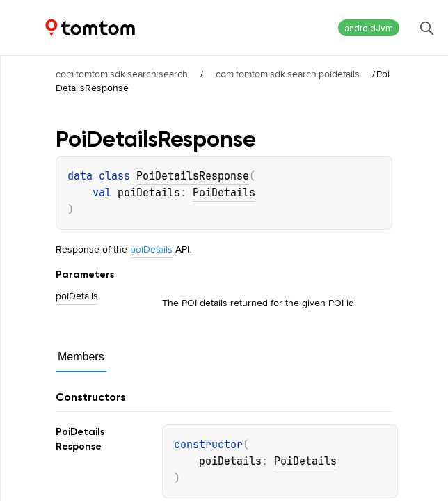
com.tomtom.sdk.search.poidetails (288, 74)
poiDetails (151, 249)
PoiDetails (224, 193)
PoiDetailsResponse (193, 176)
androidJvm (369, 28)
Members (81, 357)
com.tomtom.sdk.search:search (122, 74)
